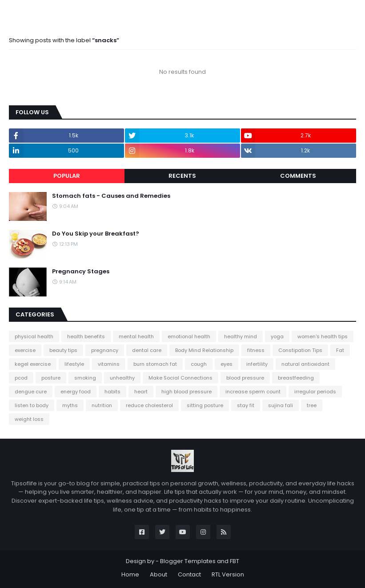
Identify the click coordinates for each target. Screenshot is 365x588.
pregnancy (105, 350)
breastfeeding (296, 378)
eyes (227, 364)
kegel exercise (33, 364)
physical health (34, 336)
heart (141, 392)
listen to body (32, 405)
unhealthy (122, 378)
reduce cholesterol (149, 405)
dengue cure (31, 392)
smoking (85, 378)
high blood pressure (187, 392)
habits (112, 392)
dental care (147, 350)
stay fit (246, 405)
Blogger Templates (188, 561)
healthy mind (241, 336)
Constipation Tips (300, 350)
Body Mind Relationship (204, 350)
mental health (136, 336)
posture (51, 378)
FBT (235, 561)
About (158, 574)
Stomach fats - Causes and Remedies (111, 196)
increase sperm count (253, 392)
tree (312, 405)
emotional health (189, 336)
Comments (298, 176)
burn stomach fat (155, 364)
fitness (256, 350)
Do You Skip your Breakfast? (96, 234)
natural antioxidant (305, 364)
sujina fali (281, 405)
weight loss (29, 419)
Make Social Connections (180, 378)
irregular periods (315, 392)
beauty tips (63, 350)
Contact (189, 574)
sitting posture (205, 405)
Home (130, 574)
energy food (76, 392)
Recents (182, 176)
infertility (257, 364)
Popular (67, 176)
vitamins (109, 364)
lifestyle (74, 364)
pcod (21, 378)
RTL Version (228, 574)
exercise (25, 350)
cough (199, 364)
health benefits (86, 336)
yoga (277, 336)
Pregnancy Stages (81, 272)
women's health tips (323, 336)
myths (70, 405)
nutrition (102, 405)
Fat (340, 350)
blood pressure (245, 378)
